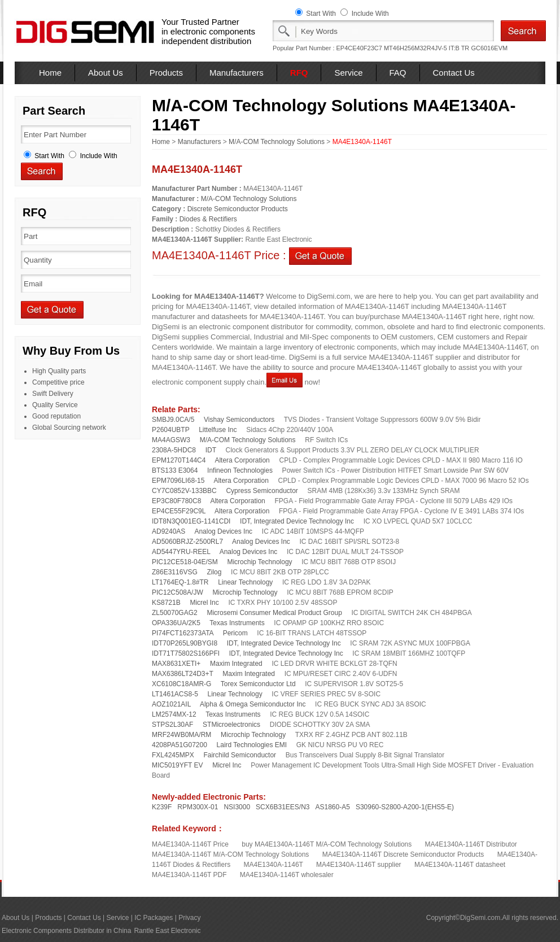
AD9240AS (169, 531)
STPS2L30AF (172, 725)
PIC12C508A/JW (178, 592)
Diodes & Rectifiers (208, 219)
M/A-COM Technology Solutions (277, 142)
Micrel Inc (204, 603)
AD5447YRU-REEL (181, 552)
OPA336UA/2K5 (176, 623)
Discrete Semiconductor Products (238, 209)
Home (50, 73)
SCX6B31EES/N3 (283, 807)
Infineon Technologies (240, 470)
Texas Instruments (237, 623)
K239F (162, 807)
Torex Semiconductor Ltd (258, 684)
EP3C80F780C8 (176, 501)
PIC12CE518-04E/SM (185, 562)
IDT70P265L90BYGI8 (185, 643)
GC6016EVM (489, 48)
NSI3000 (237, 807)
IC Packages (154, 918)
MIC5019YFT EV (177, 765)
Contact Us (454, 73)
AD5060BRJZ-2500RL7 (187, 542)
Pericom (235, 633)
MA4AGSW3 (171, 440)
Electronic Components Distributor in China (66, 931)
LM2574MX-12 (174, 714)
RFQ (299, 73)
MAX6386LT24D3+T (183, 674)
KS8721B (166, 603)
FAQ (398, 73)
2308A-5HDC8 (174, 450)
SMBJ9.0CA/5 (173, 420)
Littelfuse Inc (218, 430)
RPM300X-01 (198, 807)
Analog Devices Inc (223, 531)
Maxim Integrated (236, 664)
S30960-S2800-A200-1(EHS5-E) (405, 807)
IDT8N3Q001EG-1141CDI (191, 521)
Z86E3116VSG (175, 572)
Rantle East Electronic (167, 931)
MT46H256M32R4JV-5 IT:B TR (426, 48)
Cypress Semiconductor (262, 491)
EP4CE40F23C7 (359, 48)
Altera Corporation (242, 460)
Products (166, 73)
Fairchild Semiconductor (240, 755)
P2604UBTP (171, 430)
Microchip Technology (259, 562)
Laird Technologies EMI (252, 745)
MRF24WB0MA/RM (181, 735)
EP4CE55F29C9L (179, 511)
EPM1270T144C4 (179, 460)
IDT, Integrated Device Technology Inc (297, 521)
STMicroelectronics (231, 725)
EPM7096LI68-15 (178, 481)
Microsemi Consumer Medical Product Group (274, 613)
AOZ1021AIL (171, 704)
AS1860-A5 (333, 807)
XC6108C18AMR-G (181, 684)
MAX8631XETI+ (176, 664)
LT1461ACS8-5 (175, 694)
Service (348, 73)
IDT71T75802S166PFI (186, 653)
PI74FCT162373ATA (183, 633)
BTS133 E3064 (175, 470)
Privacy (189, 918)
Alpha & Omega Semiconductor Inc (253, 704)
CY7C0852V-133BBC (184, 491)
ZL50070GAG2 (175, 613)
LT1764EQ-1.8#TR (180, 582)
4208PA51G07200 (180, 745)
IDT (211, 450)
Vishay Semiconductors (239, 420)
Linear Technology (245, 582)
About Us (106, 73)
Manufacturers (237, 73)
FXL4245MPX (173, 755)
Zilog (214, 572)
